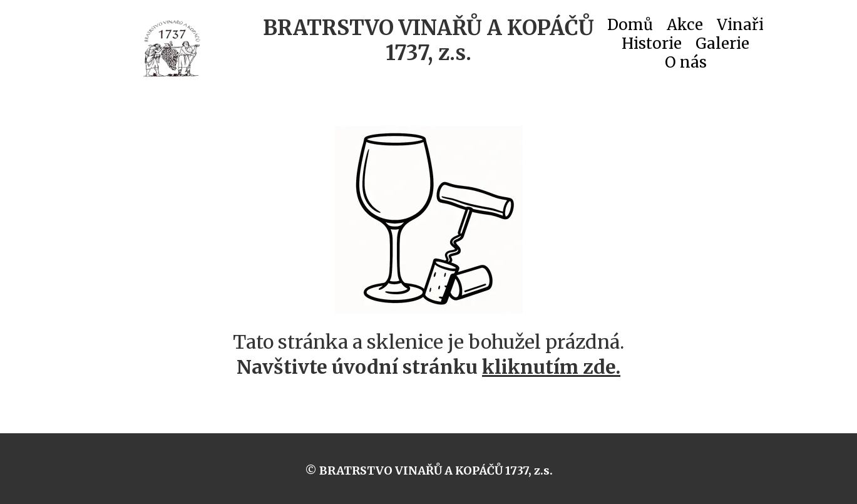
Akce (685, 28)
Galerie (722, 46)
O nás (686, 65)
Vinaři (740, 28)
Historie (652, 46)
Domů (630, 28)
